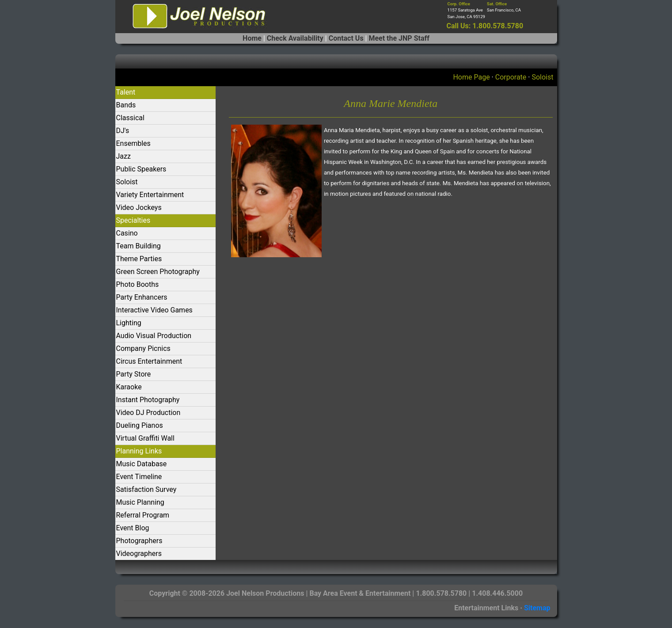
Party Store (134, 374)
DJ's (123, 131)
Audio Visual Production (154, 336)
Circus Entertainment (149, 361)
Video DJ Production (148, 413)
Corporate (511, 77)
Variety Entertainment (150, 195)
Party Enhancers (142, 297)
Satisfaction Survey (146, 489)
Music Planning (140, 502)
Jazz (123, 156)
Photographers (139, 541)
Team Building (139, 246)
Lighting (129, 323)
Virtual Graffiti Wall (145, 438)
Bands (126, 105)
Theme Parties (139, 259)
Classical (130, 118)
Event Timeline (139, 477)
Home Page (471, 77)
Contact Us (346, 38)
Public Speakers (141, 169)
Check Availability (295, 38)
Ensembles (133, 143)
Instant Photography (148, 400)
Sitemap (537, 608)
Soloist (542, 77)
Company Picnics (143, 348)
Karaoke (129, 387)
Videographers (139, 554)
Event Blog (133, 528)
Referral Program (143, 515)
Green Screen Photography (158, 272)
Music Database (142, 464)
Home (252, 38)
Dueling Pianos (140, 425)
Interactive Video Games (154, 310)
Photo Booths (138, 284)
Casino (127, 233)
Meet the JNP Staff (399, 38)
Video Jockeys (139, 207)
